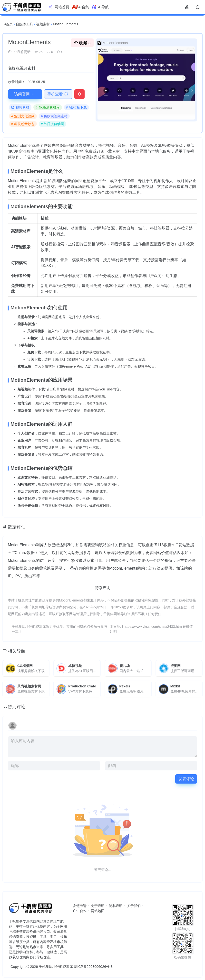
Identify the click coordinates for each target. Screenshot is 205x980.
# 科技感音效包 (23, 124)
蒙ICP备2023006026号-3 (93, 967)
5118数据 (163, 545)
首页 (9, 24)
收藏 (82, 43)
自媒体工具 (24, 24)
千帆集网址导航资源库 (56, 967)
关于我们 (134, 906)
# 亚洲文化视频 (23, 116)
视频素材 (43, 24)
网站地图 (98, 911)
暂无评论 (17, 707)
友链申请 (80, 906)
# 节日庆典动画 (53, 124)
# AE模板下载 (77, 107)
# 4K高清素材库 (48, 107)
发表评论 (186, 779)
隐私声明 (116, 906)
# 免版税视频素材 (54, 116)
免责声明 (98, 906)
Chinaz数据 (25, 553)
